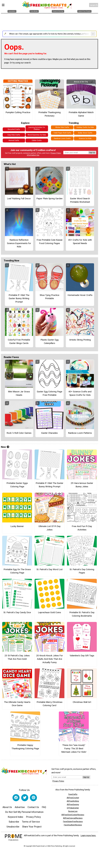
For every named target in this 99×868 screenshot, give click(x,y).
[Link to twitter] (25, 798)
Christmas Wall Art (82, 702)
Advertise (20, 807)
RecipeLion (73, 811)
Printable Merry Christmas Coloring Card (49, 704)
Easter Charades (49, 433)
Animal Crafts (14, 140)
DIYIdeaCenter (73, 808)
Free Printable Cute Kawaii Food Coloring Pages (49, 242)
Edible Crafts (37, 140)
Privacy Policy (56, 153)
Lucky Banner (17, 526)
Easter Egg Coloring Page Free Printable (49, 393)
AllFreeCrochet (73, 798)
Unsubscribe (13, 827)
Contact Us (33, 807)
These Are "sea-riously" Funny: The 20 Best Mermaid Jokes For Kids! (74, 748)
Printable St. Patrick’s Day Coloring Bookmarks (82, 614)
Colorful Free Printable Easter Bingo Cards (19, 341)
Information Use (33, 155)
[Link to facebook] (16, 798)
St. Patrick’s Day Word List (49, 569)
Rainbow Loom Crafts (62, 138)
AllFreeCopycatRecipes (73, 818)
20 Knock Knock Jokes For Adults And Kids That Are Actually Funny (50, 659)
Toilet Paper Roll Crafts (62, 133)
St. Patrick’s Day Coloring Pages (82, 571)
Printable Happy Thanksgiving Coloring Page (25, 747)
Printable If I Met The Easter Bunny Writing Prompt (19, 298)
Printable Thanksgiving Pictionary (49, 114)
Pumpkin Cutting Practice (18, 112)
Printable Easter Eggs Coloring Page (17, 485)
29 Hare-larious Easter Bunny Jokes (82, 485)
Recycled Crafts (14, 129)
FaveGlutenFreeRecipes (73, 822)
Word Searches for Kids (37, 135)
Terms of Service (31, 822)
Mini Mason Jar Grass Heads (19, 393)
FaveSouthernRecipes (73, 825)
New (5, 447)
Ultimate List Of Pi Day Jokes (49, 528)
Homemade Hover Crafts (80, 295)
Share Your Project (32, 827)
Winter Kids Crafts (62, 127)
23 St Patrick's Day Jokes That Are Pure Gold (17, 657)
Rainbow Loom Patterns (80, 433)
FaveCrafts (73, 794)
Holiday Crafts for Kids (85, 127)
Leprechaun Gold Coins (49, 612)
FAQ (44, 807)
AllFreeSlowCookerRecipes (73, 815)
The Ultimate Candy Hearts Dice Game (17, 704)
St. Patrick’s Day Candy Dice (17, 612)
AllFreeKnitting (73, 801)
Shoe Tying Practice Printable (49, 297)
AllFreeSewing (73, 805)
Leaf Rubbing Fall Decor (19, 199)
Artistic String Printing (80, 340)
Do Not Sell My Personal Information (24, 812)
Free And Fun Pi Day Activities (82, 528)
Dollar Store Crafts (85, 133)
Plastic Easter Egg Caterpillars (49, 341)
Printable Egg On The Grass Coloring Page (17, 571)
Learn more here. (88, 836)
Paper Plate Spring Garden (49, 199)
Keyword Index (15, 817)
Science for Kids (85, 138)
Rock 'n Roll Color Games (19, 433)
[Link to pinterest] (33, 798)
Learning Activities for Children (37, 128)
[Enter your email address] (67, 777)
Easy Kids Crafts (14, 135)
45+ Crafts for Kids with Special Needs (80, 242)
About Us (7, 807)
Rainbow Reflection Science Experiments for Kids (19, 243)
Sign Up (92, 153)
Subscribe (14, 822)
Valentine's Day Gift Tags (82, 656)
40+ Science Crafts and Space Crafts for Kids (80, 393)
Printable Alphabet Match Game (81, 114)
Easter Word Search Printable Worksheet (80, 200)
